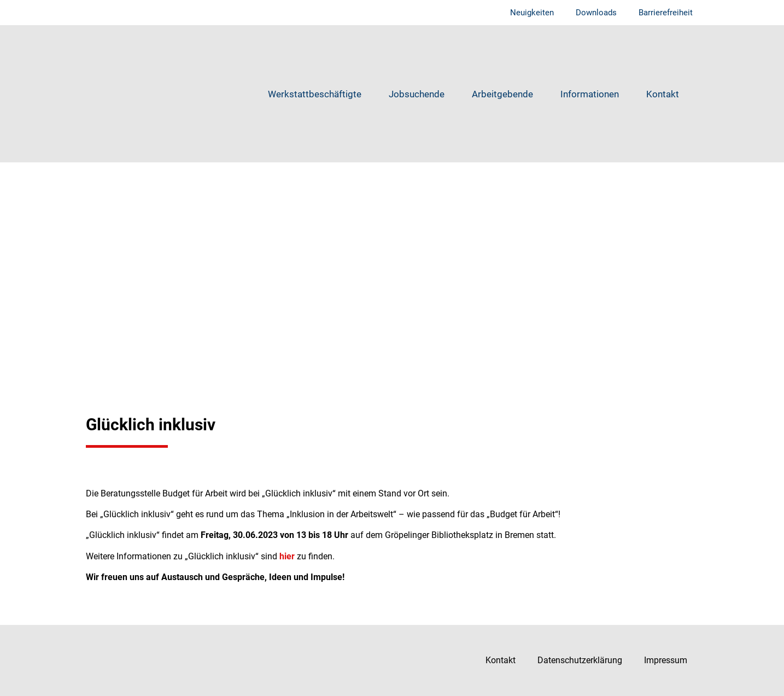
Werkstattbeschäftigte (315, 94)
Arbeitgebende (502, 94)
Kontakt (663, 94)
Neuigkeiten (532, 13)
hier (287, 556)
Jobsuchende (417, 94)
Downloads (596, 13)
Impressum (666, 660)
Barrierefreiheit (666, 13)
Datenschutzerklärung (580, 660)
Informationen (590, 94)
